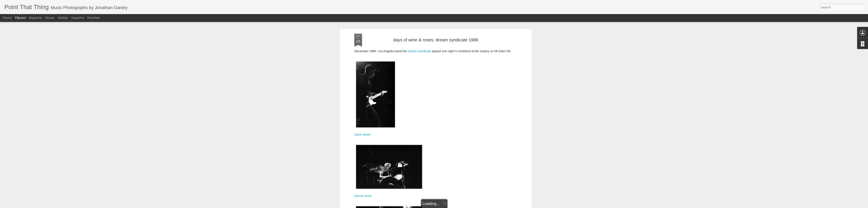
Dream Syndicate (419, 49)
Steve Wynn (362, 133)
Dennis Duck (363, 194)
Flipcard (20, 18)
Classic (7, 18)
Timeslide (93, 18)
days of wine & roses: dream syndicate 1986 (436, 38)
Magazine (35, 18)
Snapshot (78, 18)
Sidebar (63, 18)
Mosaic (50, 18)
